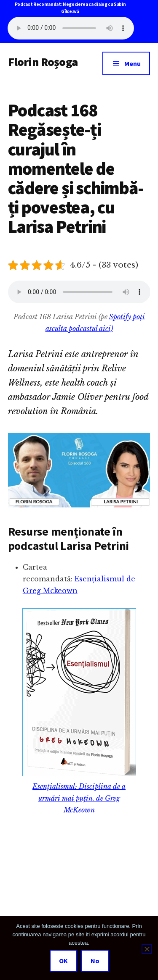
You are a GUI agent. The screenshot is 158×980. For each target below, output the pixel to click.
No (95, 961)
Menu (133, 63)
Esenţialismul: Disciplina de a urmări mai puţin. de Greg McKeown (79, 798)
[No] (147, 949)
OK (63, 961)
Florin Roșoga (43, 62)
